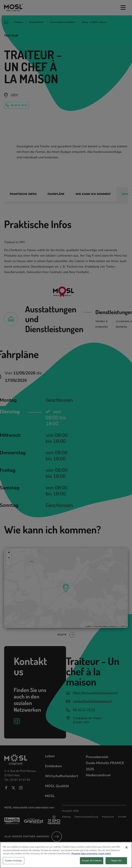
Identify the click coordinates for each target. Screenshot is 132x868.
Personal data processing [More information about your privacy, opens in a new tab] (84, 860)
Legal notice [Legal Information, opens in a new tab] (105, 860)
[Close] (126, 854)
